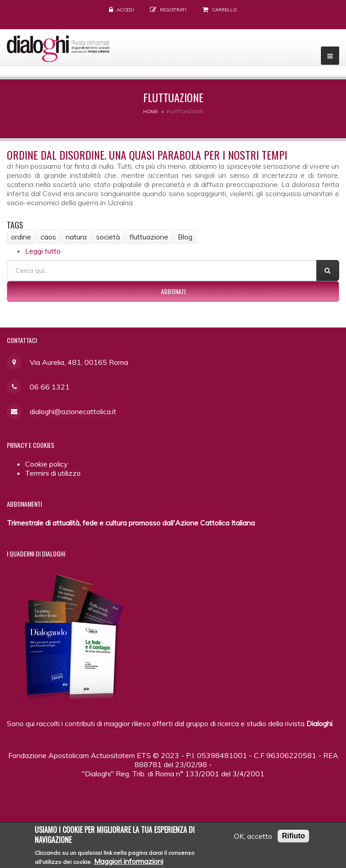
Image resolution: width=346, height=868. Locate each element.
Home (150, 112)
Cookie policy (46, 464)
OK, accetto (253, 839)
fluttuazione (149, 237)
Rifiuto (293, 839)
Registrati (173, 10)
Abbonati (173, 291)
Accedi (125, 10)
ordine (21, 237)
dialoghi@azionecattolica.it (73, 411)
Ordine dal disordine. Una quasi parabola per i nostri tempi (147, 155)
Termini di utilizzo (53, 473)
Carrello (225, 10)
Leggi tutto (43, 251)
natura (76, 237)
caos (48, 237)
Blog (185, 237)
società (108, 237)
